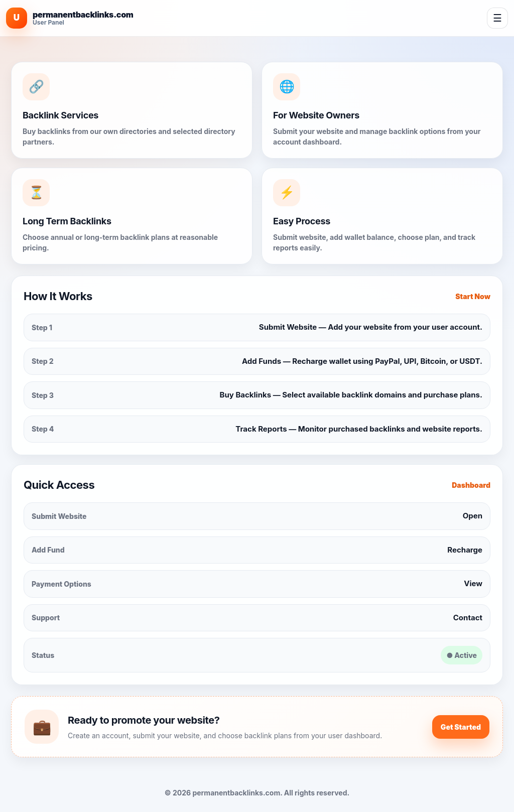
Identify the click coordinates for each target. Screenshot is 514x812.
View (473, 583)
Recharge (465, 550)
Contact (468, 618)
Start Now (473, 296)
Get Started (461, 727)
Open (473, 516)
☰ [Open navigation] (497, 18)
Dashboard (471, 485)
